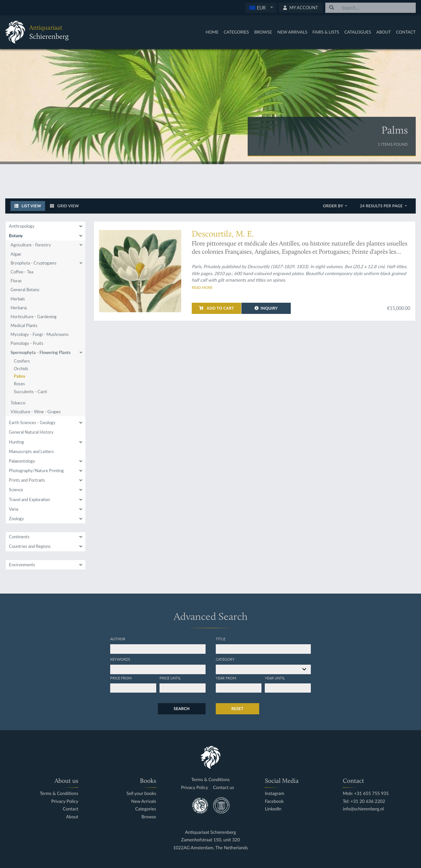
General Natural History (31, 432)
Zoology (16, 519)
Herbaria (19, 308)
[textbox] (260, 8)
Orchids (21, 369)
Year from (226, 678)
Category (225, 659)
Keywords (120, 659)
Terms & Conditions (59, 793)
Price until (170, 678)
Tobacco (18, 403)
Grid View (64, 206)
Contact (406, 32)
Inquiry (266, 308)
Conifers (22, 361)
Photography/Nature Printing (36, 471)
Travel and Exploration (29, 499)
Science (16, 490)
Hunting (16, 442)
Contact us (224, 788)
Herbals (18, 299)
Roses (19, 384)
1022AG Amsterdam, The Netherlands (210, 848)
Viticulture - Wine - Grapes (36, 412)
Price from (121, 678)
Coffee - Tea (22, 272)
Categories (236, 32)
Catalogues (358, 32)
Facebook (274, 801)
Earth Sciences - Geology (32, 422)
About (384, 32)
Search (182, 709)
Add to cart (216, 308)
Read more (202, 287)
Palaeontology (22, 461)
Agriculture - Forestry (31, 245)
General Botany (25, 290)
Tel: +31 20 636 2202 (364, 801)
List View (28, 206)
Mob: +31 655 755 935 (366, 793)
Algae (16, 254)
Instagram (274, 793)
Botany (16, 236)
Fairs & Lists (326, 32)
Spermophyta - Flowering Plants (41, 352)
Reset (238, 709)
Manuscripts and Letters (31, 451)
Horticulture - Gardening (34, 317)
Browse (263, 32)
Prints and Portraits (27, 480)
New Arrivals (292, 32)
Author (118, 639)
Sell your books (141, 793)
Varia (13, 509)
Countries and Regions (30, 546)
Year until (275, 678)
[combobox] (261, 8)
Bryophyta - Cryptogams (34, 263)
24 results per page (382, 206)
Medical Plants (24, 325)
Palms (20, 376)
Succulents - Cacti (30, 392)
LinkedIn (273, 809)
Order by (334, 206)
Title (221, 639)
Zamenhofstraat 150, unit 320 (211, 840)
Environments (22, 565)
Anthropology (22, 226)
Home (212, 32)
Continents (19, 537)
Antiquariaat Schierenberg (211, 832)
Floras (16, 281)
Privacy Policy (65, 801)
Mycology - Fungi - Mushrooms (40, 334)
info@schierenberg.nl (363, 809)
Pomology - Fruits (27, 343)
